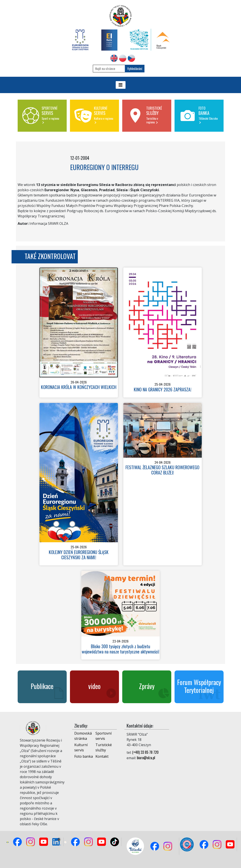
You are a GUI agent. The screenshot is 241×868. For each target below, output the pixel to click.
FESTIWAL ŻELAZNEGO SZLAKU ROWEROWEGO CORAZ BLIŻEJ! (162, 470)
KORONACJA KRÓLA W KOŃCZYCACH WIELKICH (79, 387)
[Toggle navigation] (121, 85)
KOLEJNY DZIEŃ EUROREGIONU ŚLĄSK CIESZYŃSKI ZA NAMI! (79, 555)
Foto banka (84, 756)
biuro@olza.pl (146, 758)
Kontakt (102, 756)
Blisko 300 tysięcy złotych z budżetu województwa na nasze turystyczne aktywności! (120, 649)
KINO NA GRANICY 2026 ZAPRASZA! (163, 389)
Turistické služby (104, 747)
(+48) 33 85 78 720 (145, 752)
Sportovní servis (104, 736)
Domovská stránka (83, 736)
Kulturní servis (81, 747)
